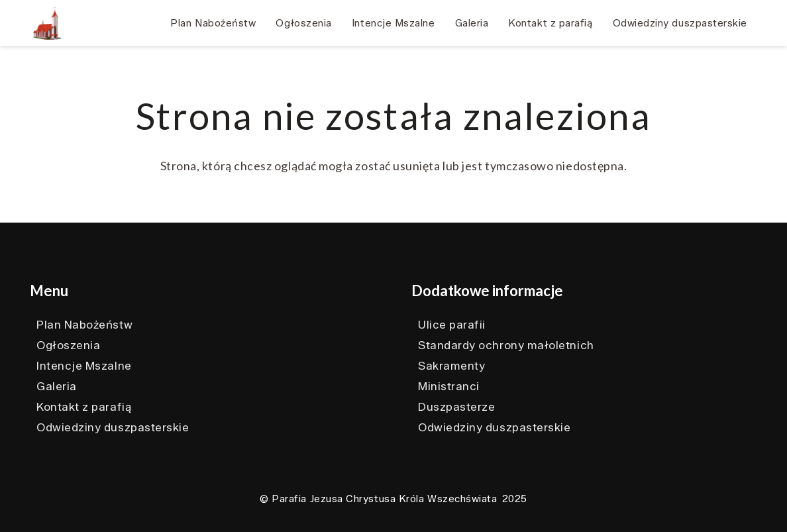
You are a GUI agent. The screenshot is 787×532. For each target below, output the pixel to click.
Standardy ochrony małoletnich (506, 345)
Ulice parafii (452, 325)
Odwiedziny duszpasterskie (113, 427)
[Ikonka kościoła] (47, 23)
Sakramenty (451, 366)
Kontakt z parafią (84, 407)
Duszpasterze (456, 407)
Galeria (57, 386)
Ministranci (449, 386)
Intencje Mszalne (84, 366)
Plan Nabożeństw (84, 325)
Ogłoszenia (68, 345)
